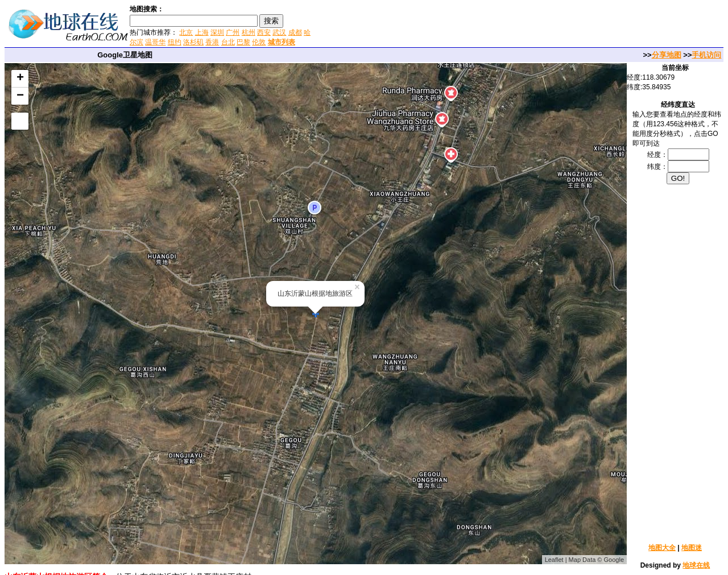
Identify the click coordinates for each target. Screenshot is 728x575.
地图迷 (692, 548)
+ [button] (20, 78)
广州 (233, 32)
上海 (202, 32)
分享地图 (667, 55)
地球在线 (696, 565)
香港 (212, 42)
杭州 (249, 32)
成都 (295, 32)
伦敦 (259, 42)
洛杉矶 (193, 42)
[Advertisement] (449, 25)
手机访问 (706, 55)
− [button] (20, 96)
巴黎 (243, 42)
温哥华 (155, 42)
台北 (228, 42)
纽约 (175, 42)
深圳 (217, 32)
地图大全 (662, 548)
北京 (186, 32)
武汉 (279, 32)
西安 (264, 32)
